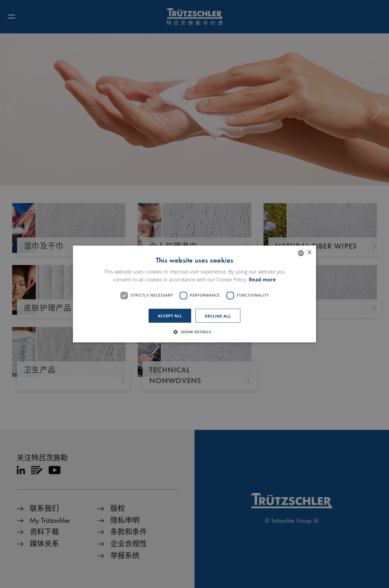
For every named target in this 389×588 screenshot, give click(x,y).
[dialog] (194, 294)
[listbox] (301, 253)
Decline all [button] (218, 316)
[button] (194, 332)
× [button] (309, 253)
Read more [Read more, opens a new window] (262, 280)
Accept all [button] (170, 316)
